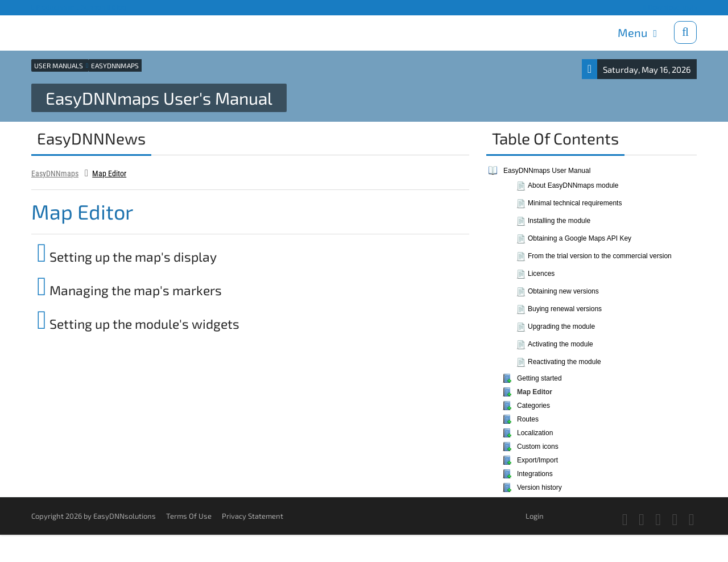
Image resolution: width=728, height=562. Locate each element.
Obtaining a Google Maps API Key (580, 238)
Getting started (539, 378)
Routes (528, 419)
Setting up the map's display (127, 257)
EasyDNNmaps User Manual (547, 171)
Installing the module (559, 221)
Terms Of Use (189, 516)
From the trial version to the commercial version (600, 256)
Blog (117, 7)
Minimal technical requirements (575, 203)
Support (91, 7)
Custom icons (538, 447)
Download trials (670, 7)
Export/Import (537, 460)
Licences (541, 274)
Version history (539, 487)
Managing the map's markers (129, 290)
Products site (53, 7)
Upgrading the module (561, 327)
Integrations (535, 474)
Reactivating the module (564, 362)
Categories (533, 406)
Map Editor (109, 173)
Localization (535, 433)
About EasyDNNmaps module (573, 185)
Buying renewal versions (565, 309)
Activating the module (561, 344)
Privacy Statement (253, 516)
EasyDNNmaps (55, 173)
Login (535, 516)
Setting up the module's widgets (138, 324)
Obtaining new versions (563, 291)
